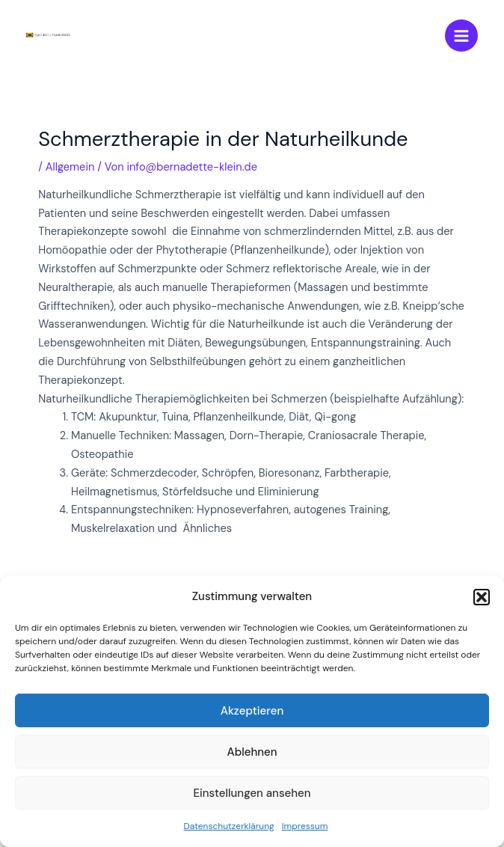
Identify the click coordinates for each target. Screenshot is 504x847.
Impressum (305, 826)
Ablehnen (252, 752)
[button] (482, 597)
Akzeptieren (252, 711)
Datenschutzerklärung (229, 826)
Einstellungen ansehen (252, 793)
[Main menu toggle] (461, 36)
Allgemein (70, 167)
